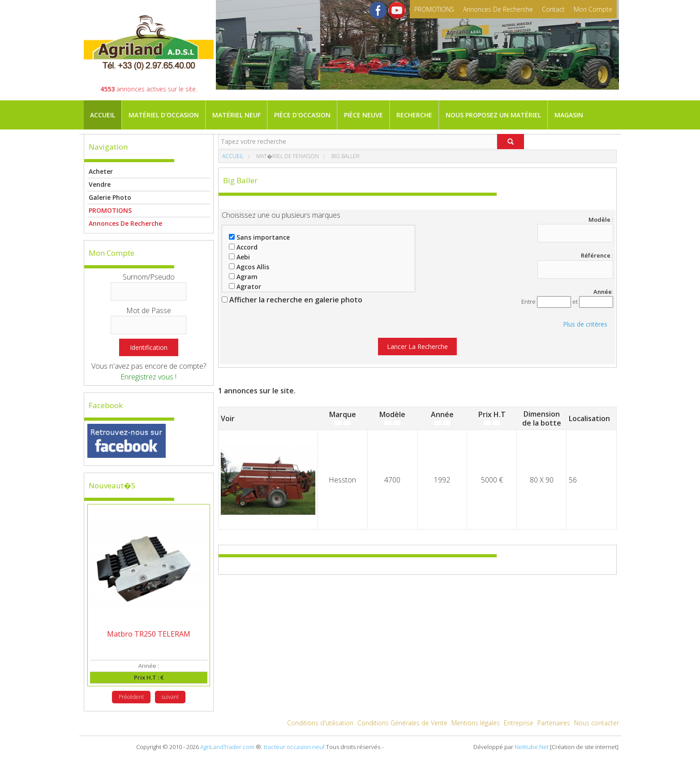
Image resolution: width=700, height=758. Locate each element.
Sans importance (259, 237)
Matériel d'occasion (164, 115)
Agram (243, 277)
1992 (442, 480)
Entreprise (519, 723)
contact (553, 9)
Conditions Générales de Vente (402, 723)
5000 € (492, 480)
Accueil (103, 115)
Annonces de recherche (498, 9)
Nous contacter (597, 723)
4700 (392, 480)
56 (573, 480)
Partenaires (554, 723)
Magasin (569, 115)
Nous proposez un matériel (493, 115)
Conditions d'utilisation (320, 723)
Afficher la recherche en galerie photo (292, 300)
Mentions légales (476, 723)
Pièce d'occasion (302, 115)
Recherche (414, 115)
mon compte (593, 9)
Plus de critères (585, 324)
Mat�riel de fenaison (287, 156)
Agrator (245, 286)
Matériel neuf (236, 115)
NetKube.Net (532, 747)
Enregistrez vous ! (148, 377)
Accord (243, 247)
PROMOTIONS (434, 9)
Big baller (345, 156)
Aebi (239, 257)
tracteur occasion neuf (294, 747)
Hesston (342, 480)
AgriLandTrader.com (227, 747)
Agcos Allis (249, 267)
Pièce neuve (363, 115)
